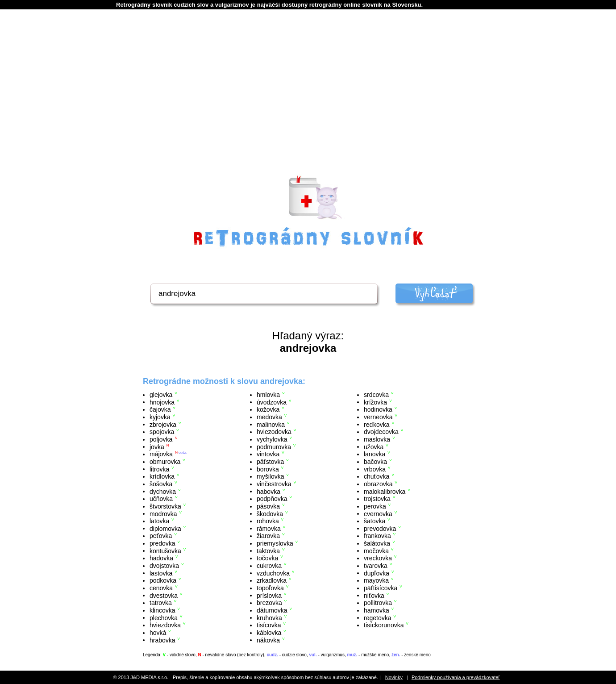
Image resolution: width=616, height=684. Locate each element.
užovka (374, 446)
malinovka (271, 424)
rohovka (268, 521)
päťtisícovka (381, 588)
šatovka (375, 521)
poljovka (161, 439)
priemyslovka (275, 543)
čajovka (160, 409)
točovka (267, 558)
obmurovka (165, 462)
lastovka (161, 573)
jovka (157, 446)
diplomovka (165, 528)
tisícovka (269, 625)
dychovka (163, 491)
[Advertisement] (308, 103)
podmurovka (274, 446)
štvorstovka (165, 506)
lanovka (375, 454)
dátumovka (272, 610)
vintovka (268, 454)
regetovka (377, 617)
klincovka (162, 610)
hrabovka (162, 640)
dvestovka (164, 595)
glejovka (161, 395)
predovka (162, 543)
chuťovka (377, 476)
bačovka (375, 462)
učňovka (161, 499)
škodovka (270, 513)
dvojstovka (164, 566)
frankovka (377, 536)
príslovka (269, 595)
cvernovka (378, 513)
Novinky (394, 677)
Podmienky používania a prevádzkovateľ (456, 677)
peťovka (161, 536)
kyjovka (160, 417)
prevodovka (380, 528)
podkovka (163, 580)
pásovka (268, 506)
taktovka (268, 551)
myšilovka (270, 476)
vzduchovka (273, 573)
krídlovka (162, 476)
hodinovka (378, 409)
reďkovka (377, 424)
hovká (158, 633)
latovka (159, 521)
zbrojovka (163, 424)
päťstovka (270, 462)
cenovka (161, 588)
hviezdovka (165, 625)
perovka (375, 506)
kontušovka (165, 551)
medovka (269, 417)
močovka (376, 551)
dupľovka (377, 573)
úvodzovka (272, 402)
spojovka (162, 432)
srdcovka (376, 395)
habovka (268, 491)
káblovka (269, 633)
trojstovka (377, 499)
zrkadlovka (272, 580)
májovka (161, 454)
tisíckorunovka (384, 625)
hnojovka (162, 402)
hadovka (161, 558)
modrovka (163, 513)
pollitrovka (378, 603)
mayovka (376, 580)
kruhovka (269, 617)
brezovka (269, 603)
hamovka (377, 610)
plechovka (164, 617)
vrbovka (375, 469)
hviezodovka (274, 432)
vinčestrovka (274, 484)
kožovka (268, 409)
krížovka (375, 402)
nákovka (268, 640)
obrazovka (378, 484)
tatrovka (161, 603)
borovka (268, 469)
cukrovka (269, 566)
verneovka (378, 417)
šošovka (161, 484)
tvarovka (376, 566)
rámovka (269, 528)
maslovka (377, 439)
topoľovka (270, 588)
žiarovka (268, 536)
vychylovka (272, 439)
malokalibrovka (385, 491)
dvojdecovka (381, 432)
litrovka (159, 469)
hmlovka (268, 395)
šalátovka (377, 543)
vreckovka (378, 558)
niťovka (374, 595)
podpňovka (272, 499)
